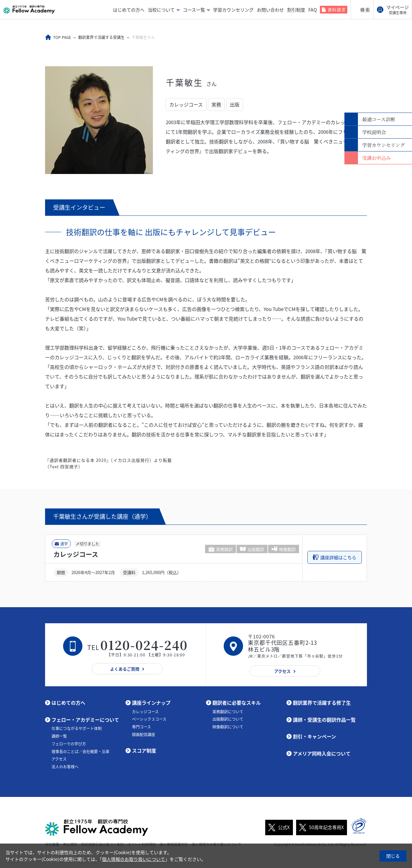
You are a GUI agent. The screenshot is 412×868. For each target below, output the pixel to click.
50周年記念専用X (320, 827)
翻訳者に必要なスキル (237, 703)
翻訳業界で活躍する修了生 (322, 703)
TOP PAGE (62, 37)
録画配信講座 (144, 735)
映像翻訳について (228, 727)
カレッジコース (186, 105)
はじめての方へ (129, 10)
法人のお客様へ (65, 767)
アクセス (59, 759)
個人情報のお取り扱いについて (134, 859)
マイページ (398, 10)
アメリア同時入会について (322, 754)
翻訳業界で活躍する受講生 (101, 37)
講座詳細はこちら (338, 557)
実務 (216, 105)
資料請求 (337, 9)
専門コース (141, 727)
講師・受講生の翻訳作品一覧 (324, 720)
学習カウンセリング (233, 10)
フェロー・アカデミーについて (85, 720)
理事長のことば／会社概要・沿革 (80, 752)
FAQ (313, 10)
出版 (235, 105)
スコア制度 (144, 751)
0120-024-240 (144, 645)
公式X (277, 827)
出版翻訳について (228, 719)
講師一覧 (59, 736)
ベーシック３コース (149, 719)
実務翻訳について (228, 712)
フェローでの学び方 (69, 744)
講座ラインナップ (151, 703)
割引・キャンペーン (314, 736)
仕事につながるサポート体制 (77, 728)
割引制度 (296, 10)
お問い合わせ (270, 10)
